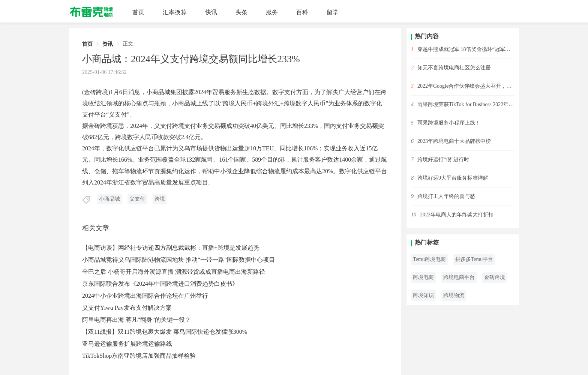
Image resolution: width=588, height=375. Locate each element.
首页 (138, 12)
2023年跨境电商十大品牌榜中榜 (454, 141)
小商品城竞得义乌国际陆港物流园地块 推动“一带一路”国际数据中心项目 (178, 260)
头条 (241, 12)
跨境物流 (454, 295)
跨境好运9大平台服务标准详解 (453, 178)
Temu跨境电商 (429, 259)
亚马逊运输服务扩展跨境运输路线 (127, 344)
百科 (302, 12)
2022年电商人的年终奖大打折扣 (457, 215)
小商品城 (109, 199)
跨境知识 (423, 295)
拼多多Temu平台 (474, 259)
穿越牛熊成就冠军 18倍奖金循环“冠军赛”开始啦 (466, 49)
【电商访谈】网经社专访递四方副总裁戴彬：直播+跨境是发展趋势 (171, 248)
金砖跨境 (495, 277)
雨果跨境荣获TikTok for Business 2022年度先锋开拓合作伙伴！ (466, 104)
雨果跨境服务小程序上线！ (449, 123)
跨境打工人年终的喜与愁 (446, 196)
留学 (333, 12)
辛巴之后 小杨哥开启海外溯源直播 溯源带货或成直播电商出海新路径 (174, 272)
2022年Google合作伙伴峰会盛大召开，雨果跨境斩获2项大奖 (466, 86)
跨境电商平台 (459, 277)
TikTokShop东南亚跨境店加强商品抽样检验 (139, 356)
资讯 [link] (108, 44)
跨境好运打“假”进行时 (443, 160)
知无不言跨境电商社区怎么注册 (454, 68)
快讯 (211, 12)
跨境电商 (423, 277)
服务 (272, 12)
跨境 (160, 199)
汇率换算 (175, 12)
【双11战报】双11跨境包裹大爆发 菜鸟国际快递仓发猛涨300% (165, 332)
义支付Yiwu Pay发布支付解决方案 (127, 308)
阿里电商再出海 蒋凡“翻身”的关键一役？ (136, 320)
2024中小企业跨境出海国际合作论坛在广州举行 (145, 296)
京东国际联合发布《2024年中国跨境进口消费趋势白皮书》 (160, 284)
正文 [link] (128, 44)
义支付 (137, 199)
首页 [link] (87, 44)
